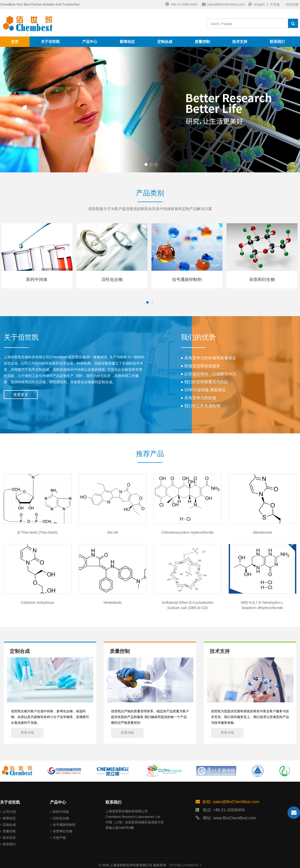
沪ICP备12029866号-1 (185, 865)
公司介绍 (8, 812)
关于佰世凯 (50, 42)
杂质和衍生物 (61, 831)
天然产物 (58, 838)
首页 (15, 42)
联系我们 (277, 42)
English (260, 4)
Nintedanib (112, 602)
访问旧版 (292, 4)
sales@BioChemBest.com (223, 4)
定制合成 (165, 42)
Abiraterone (262, 532)
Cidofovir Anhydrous (37, 602)
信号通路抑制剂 (63, 825)
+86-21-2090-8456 (181, 4)
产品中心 (90, 42)
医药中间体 (60, 812)
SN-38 (113, 532)
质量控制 (202, 42)
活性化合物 (60, 818)
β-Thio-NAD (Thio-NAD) (37, 532)
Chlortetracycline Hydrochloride (187, 532)
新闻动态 (127, 42)
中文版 (275, 4)
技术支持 (240, 42)
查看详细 (27, 733)
